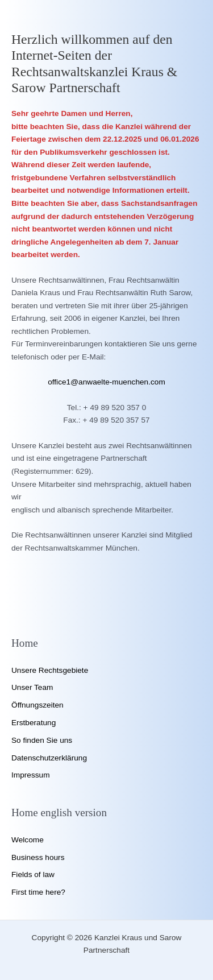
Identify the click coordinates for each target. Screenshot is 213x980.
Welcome (28, 840)
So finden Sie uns (42, 740)
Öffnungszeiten (37, 705)
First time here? (38, 892)
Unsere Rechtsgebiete (50, 670)
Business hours (38, 857)
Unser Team (32, 687)
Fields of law (33, 874)
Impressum (31, 775)
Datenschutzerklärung (49, 758)
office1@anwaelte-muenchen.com (106, 382)
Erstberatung (34, 723)
